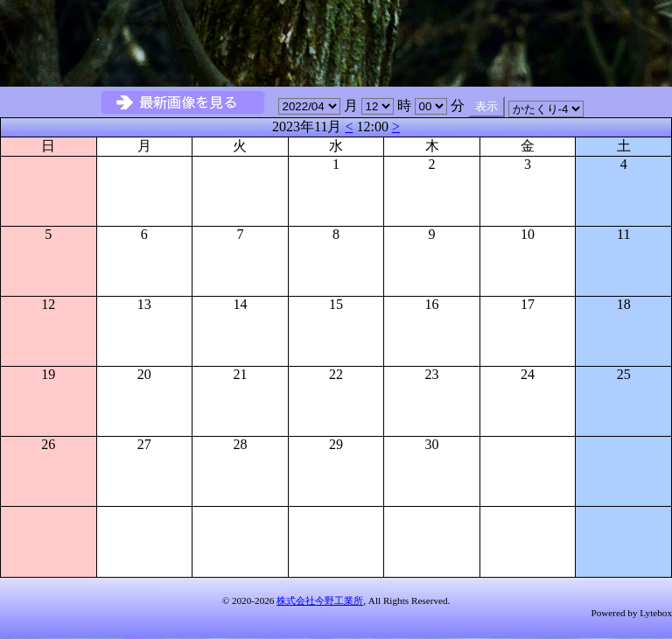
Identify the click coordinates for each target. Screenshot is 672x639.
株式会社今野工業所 (320, 600)
